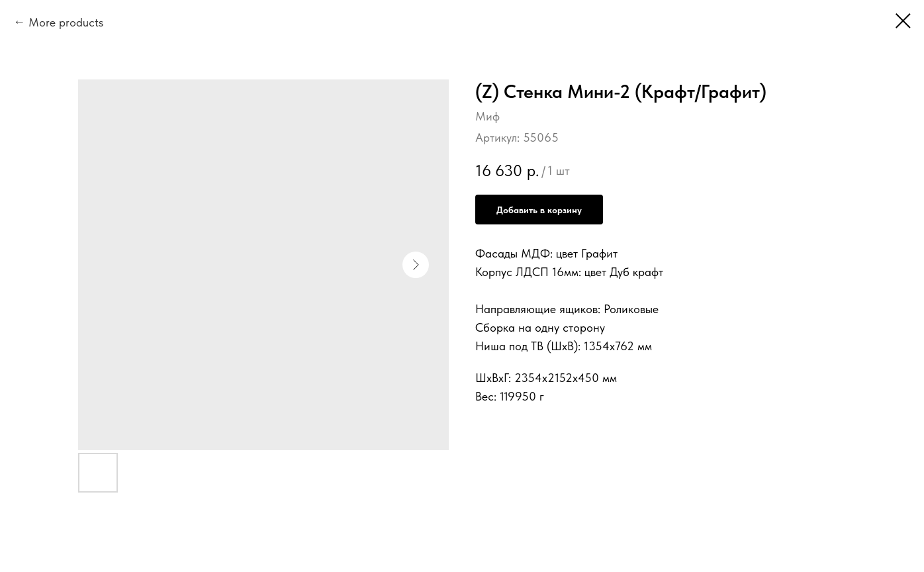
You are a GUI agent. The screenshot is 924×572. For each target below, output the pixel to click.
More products (66, 22)
